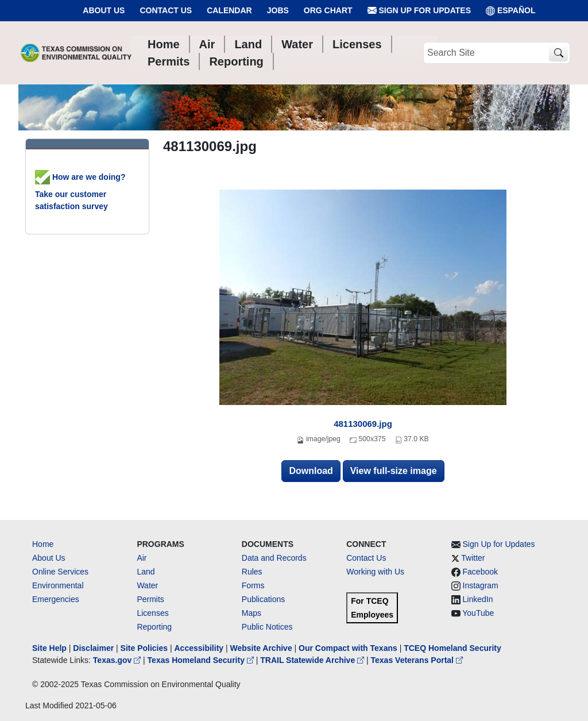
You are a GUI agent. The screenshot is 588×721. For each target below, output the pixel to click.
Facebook (480, 572)
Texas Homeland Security (202, 660)
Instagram (481, 585)
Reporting (154, 627)
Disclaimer (93, 648)
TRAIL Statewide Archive (313, 660)
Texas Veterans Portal (417, 660)
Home (43, 544)
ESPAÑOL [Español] (511, 11)
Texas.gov (118, 660)
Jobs (278, 10)
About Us (104, 10)
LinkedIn (478, 599)
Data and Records (274, 558)
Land (146, 572)
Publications (264, 599)
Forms (253, 585)
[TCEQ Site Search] (558, 53)
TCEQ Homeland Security (452, 648)
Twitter (473, 558)
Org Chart (328, 10)
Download (311, 471)
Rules (252, 572)
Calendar (229, 10)
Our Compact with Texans (348, 648)
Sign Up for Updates (419, 11)
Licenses (152, 613)
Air (142, 558)
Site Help (49, 648)
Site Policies (144, 648)
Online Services (60, 572)
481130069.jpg (363, 424)
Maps (252, 613)
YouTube (478, 613)
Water (147, 585)
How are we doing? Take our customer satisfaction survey (80, 192)
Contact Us (166, 10)
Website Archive (261, 648)
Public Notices (267, 627)
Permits (150, 599)
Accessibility (200, 648)
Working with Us (375, 572)
